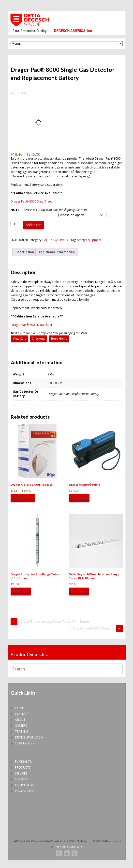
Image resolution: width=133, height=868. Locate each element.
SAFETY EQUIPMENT (56, 240)
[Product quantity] (16, 224)
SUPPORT (22, 779)
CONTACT (22, 714)
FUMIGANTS (23, 762)
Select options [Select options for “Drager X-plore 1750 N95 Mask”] (23, 498)
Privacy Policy (24, 791)
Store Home (59, 339)
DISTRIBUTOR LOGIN (29, 737)
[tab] (25, 252)
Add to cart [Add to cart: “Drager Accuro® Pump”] (79, 498)
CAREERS (21, 726)
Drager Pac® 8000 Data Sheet (31, 201)
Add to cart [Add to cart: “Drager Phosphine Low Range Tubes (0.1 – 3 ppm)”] (21, 591)
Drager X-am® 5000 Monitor (93, 628)
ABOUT (20, 720)
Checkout (38, 339)
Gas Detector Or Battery (26, 214)
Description (25, 252)
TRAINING (22, 731)
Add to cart (34, 225)
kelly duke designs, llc (69, 846)
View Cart (19, 339)
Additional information (57, 252)
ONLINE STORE (25, 785)
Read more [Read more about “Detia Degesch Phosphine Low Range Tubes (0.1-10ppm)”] (79, 591)
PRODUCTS (23, 767)
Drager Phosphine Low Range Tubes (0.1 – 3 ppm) (55, 621)
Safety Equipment (89, 240)
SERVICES (21, 773)
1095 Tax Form (25, 743)
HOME (19, 708)
